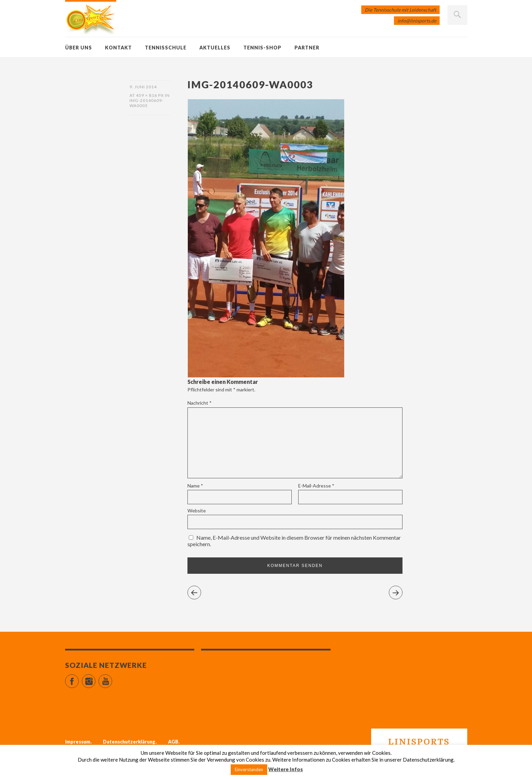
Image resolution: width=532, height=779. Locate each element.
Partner (307, 48)
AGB (173, 742)
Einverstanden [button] (249, 769)
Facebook (79, 678)
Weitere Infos (286, 769)
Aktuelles (215, 48)
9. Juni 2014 (143, 87)
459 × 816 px (150, 95)
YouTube (112, 678)
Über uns (79, 48)
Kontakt (118, 48)
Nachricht (200, 403)
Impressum (78, 742)
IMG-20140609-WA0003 (147, 103)
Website (197, 511)
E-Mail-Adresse (316, 486)
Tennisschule (166, 48)
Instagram (95, 678)
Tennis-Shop (262, 48)
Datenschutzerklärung (129, 742)
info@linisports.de (417, 21)
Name (195, 486)
